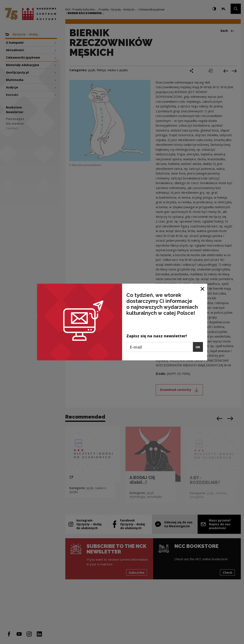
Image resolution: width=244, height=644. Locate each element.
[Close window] (203, 288)
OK (198, 347)
